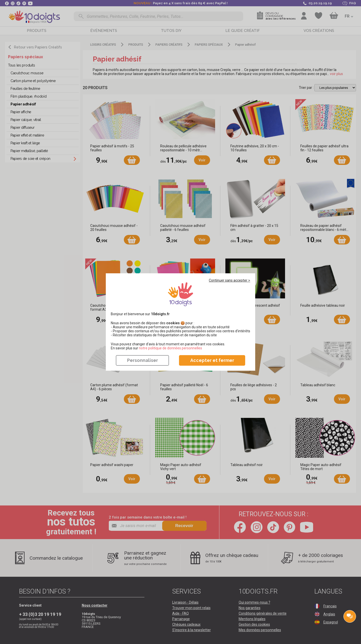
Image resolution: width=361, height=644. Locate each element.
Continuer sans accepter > (230, 280)
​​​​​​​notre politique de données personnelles (170, 348)
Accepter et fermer (212, 360)
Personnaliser (143, 360)
